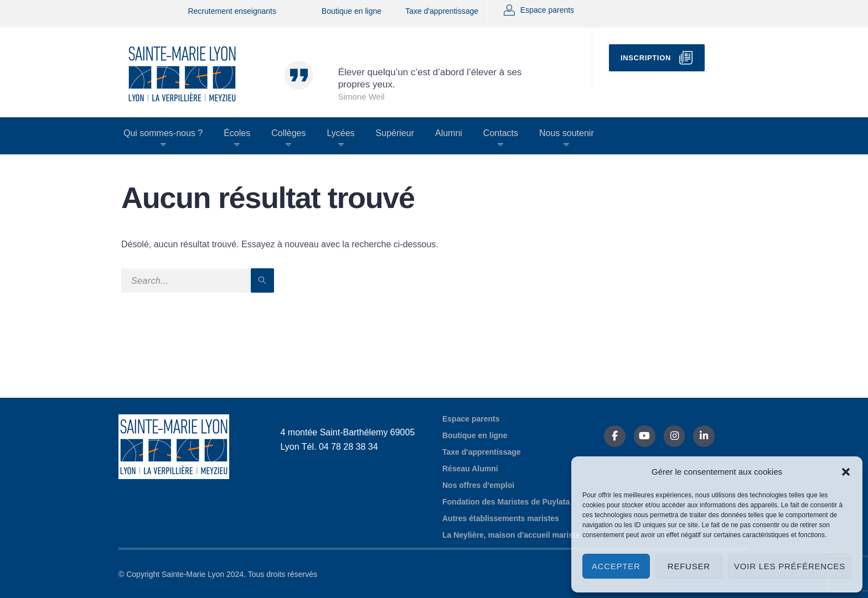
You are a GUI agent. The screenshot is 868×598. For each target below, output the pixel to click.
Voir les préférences (790, 566)
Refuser (689, 566)
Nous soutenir (567, 133)
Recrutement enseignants (232, 11)
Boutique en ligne (352, 11)
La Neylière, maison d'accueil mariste (511, 535)
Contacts (501, 133)
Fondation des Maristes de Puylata (506, 502)
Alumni (449, 133)
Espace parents (547, 10)
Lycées (340, 133)
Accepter (616, 566)
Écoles (237, 133)
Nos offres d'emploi (478, 485)
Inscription (646, 58)
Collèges (288, 133)
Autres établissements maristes (501, 518)
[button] (846, 472)
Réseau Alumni (470, 469)
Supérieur (395, 133)
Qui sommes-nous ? (163, 133)
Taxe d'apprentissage (442, 11)
